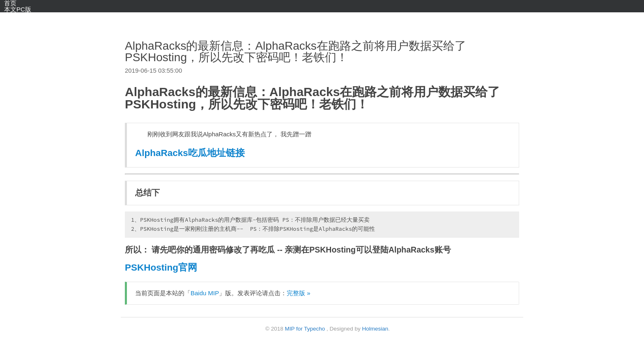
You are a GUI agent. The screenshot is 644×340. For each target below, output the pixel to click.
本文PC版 (18, 9)
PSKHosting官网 (161, 268)
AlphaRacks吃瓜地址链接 (190, 153)
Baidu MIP (205, 293)
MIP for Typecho (305, 329)
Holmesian (375, 329)
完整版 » (299, 293)
